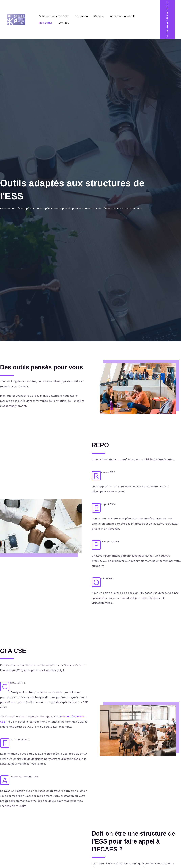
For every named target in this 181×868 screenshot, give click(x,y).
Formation (80, 16)
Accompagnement (119, 16)
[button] (167, 19)
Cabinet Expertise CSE (53, 16)
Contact (43, 23)
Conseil (96, 16)
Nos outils (143, 16)
